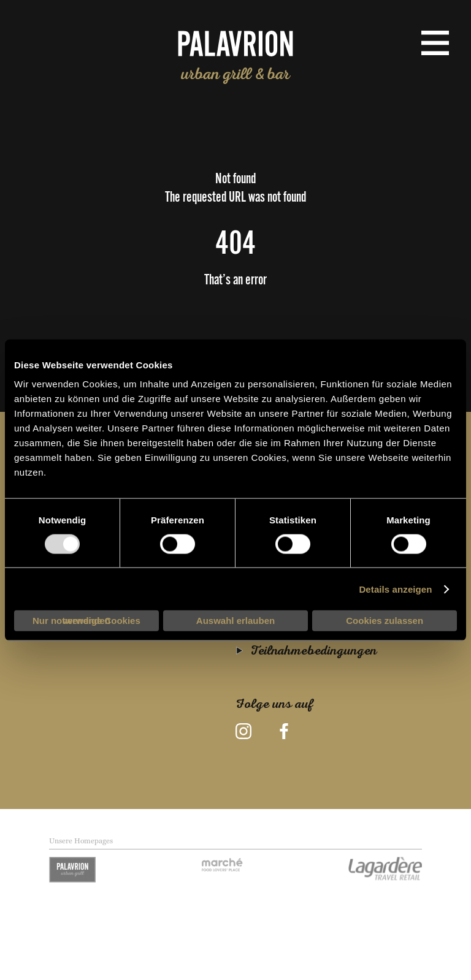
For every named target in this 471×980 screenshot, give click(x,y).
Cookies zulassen (385, 621)
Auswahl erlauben (235, 621)
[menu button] (435, 43)
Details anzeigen (395, 589)
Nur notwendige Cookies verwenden (86, 621)
